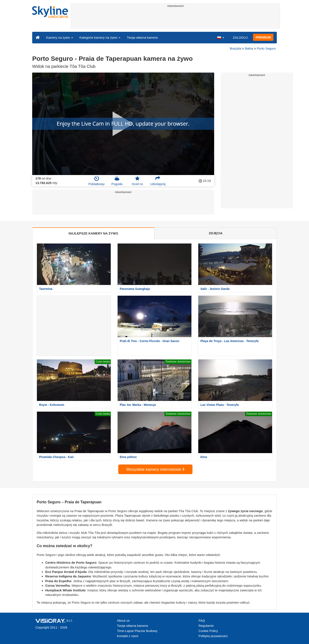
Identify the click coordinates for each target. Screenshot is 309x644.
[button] (221, 37)
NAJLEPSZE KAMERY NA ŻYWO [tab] (93, 233)
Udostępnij (158, 181)
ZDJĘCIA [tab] (216, 233)
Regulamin (206, 626)
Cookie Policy (208, 631)
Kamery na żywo (60, 37)
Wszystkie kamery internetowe (155, 469)
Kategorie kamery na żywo (100, 37)
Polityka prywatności (213, 636)
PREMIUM (263, 37)
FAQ (202, 620)
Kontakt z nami (128, 636)
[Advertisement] (175, 19)
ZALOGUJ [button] (240, 37)
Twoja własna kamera (142, 37)
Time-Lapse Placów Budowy (137, 631)
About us (123, 620)
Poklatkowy (97, 181)
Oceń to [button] (137, 181)
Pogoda (117, 181)
